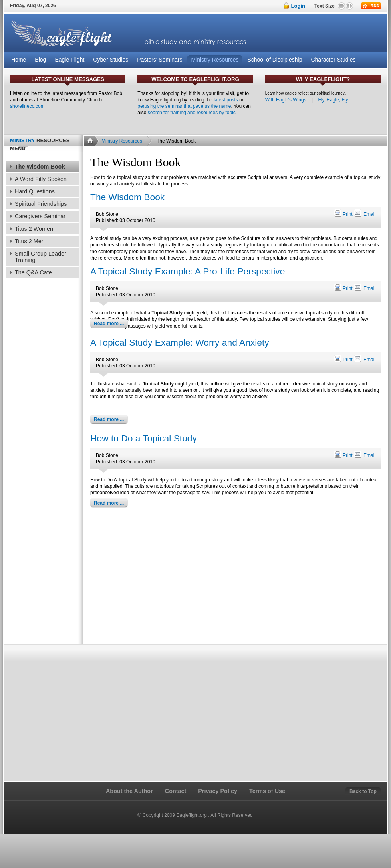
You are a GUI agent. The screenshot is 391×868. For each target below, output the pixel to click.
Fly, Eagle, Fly (333, 100)
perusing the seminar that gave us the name (184, 106)
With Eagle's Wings (286, 100)
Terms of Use (267, 791)
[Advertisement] (235, 578)
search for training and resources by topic (192, 113)
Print (344, 214)
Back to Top (363, 791)
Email (365, 214)
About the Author (129, 791)
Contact (176, 791)
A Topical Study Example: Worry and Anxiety (180, 342)
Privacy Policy (218, 791)
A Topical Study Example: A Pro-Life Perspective (188, 271)
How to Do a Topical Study (144, 438)
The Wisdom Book (127, 197)
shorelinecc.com (27, 106)
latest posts (226, 100)
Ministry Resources (122, 141)
